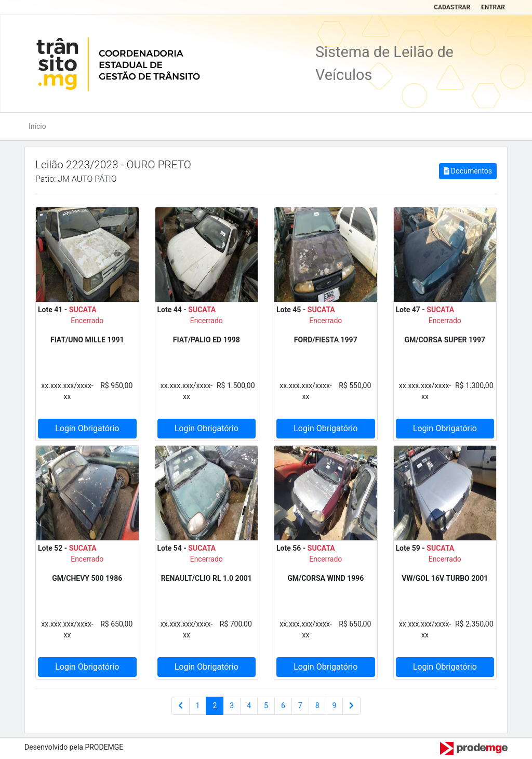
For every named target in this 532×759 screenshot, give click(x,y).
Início (37, 126)
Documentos (468, 171)
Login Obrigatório (87, 428)
